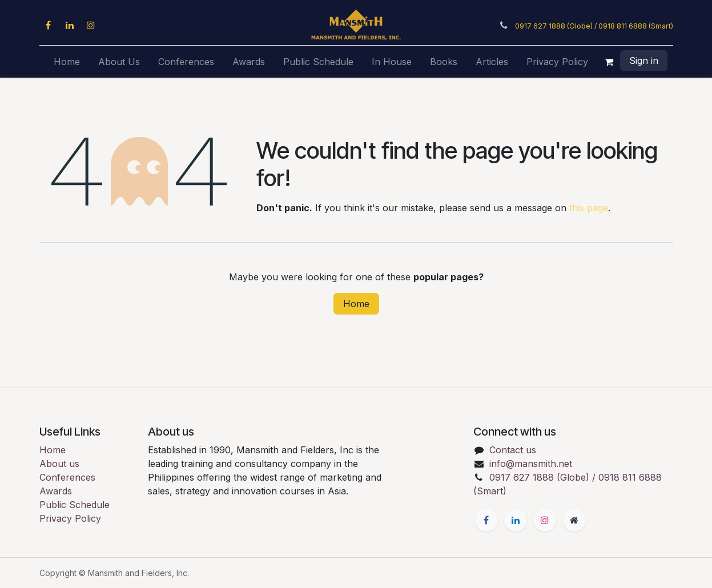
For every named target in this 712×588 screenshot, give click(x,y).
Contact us (513, 450)
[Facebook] (49, 25)
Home (356, 304)
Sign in (644, 61)
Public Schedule (75, 505)
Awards (56, 491)
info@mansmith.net (531, 464)
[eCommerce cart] (609, 62)
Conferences (67, 477)
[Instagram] (91, 25)
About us (59, 464)
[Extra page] (574, 520)
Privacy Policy (70, 518)
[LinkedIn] (70, 25)
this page (589, 208)
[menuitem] (67, 62)
